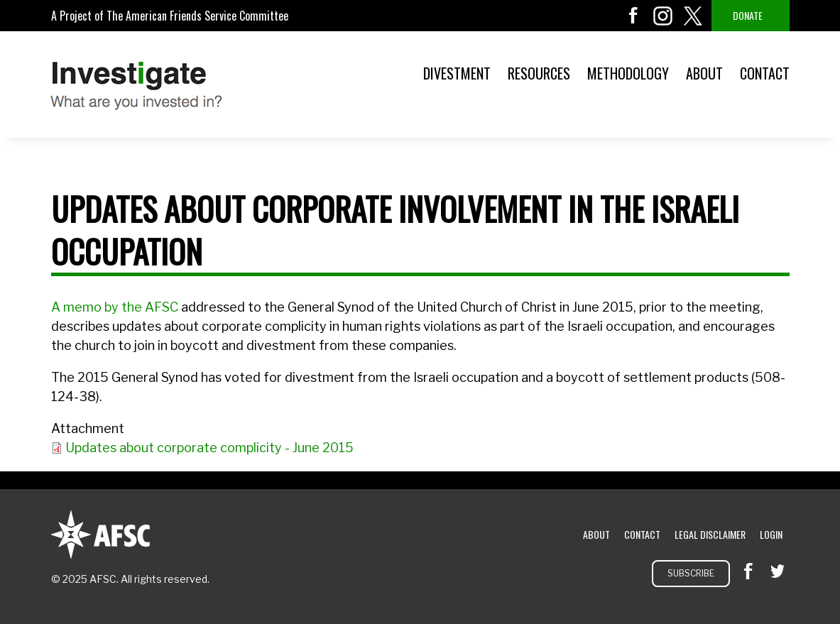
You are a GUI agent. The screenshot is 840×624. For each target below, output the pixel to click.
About (704, 73)
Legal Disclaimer (710, 534)
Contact (765, 73)
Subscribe (691, 573)
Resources (539, 73)
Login (771, 534)
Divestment (457, 73)
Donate (748, 15)
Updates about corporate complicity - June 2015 (209, 448)
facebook (633, 16)
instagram (663, 16)
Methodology (628, 73)
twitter (693, 16)
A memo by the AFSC (116, 307)
